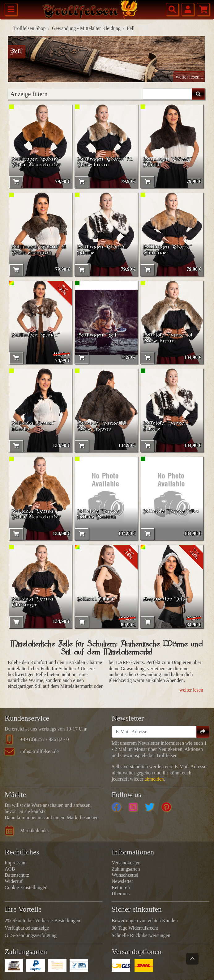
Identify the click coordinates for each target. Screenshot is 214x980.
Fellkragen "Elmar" (36, 335)
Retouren (121, 887)
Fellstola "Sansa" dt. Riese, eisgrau (103, 426)
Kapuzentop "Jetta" (166, 599)
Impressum (16, 863)
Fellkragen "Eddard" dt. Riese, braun (105, 162)
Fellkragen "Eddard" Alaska (167, 162)
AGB (10, 869)
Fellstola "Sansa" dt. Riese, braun (169, 338)
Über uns (121, 894)
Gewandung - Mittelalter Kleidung (86, 28)
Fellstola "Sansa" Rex (171, 511)
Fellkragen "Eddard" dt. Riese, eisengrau (39, 250)
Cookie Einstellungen (26, 887)
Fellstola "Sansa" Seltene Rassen (99, 514)
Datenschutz (17, 875)
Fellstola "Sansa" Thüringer (34, 602)
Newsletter (122, 881)
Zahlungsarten (126, 869)
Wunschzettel (125, 875)
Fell (131, 28)
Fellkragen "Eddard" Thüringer (167, 250)
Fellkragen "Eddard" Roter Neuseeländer (36, 162)
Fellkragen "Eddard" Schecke (102, 250)
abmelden (154, 779)
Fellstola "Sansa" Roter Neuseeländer (36, 514)
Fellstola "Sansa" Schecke (165, 426)
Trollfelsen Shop (29, 28)
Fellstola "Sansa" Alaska (34, 426)
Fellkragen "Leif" (98, 335)
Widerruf (14, 881)
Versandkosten (126, 863)
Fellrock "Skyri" (96, 599)
